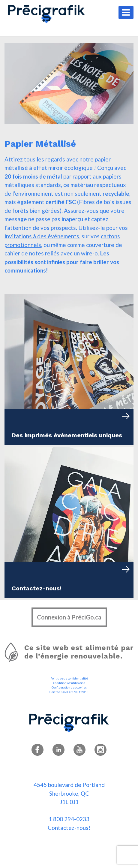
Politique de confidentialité (69, 678)
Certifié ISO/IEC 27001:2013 (69, 692)
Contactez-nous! (69, 828)
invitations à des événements (42, 236)
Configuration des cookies (69, 687)
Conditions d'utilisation (69, 683)
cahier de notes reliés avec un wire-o (51, 253)
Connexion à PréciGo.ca (69, 617)
